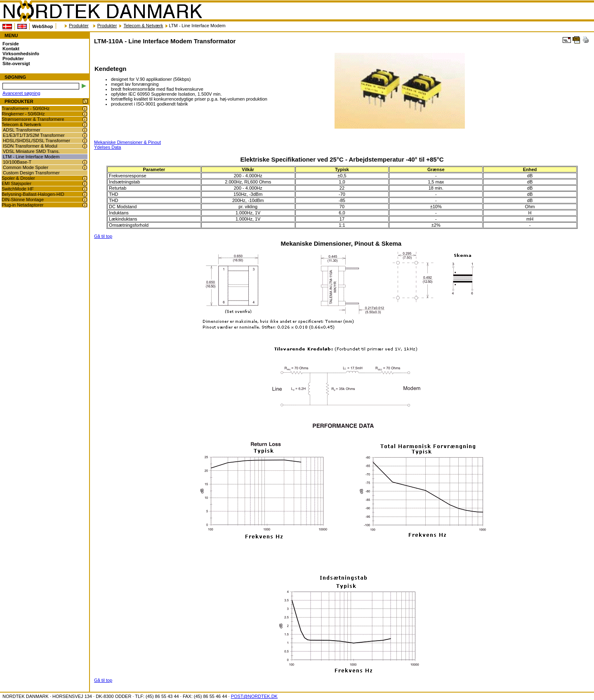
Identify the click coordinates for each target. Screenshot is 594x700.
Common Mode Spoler (26, 167)
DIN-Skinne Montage (23, 200)
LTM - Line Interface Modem (31, 157)
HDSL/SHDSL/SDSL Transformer (37, 141)
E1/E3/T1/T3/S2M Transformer (34, 135)
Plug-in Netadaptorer (23, 205)
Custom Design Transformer (31, 173)
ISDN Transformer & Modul (30, 146)
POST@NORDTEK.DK (254, 696)
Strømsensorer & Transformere (33, 119)
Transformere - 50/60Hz (26, 108)
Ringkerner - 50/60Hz (23, 114)
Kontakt (11, 49)
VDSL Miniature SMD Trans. (31, 151)
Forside (11, 44)
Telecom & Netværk (143, 26)
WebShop (43, 26)
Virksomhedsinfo (21, 54)
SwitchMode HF (18, 189)
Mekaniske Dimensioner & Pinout (127, 142)
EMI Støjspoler (16, 183)
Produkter (79, 26)
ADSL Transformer (22, 130)
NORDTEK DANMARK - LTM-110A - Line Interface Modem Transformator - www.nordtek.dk (102, 11)
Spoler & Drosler (18, 178)
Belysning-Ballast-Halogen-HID (33, 194)
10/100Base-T (17, 162)
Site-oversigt (16, 63)
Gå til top (103, 236)
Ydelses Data (107, 147)
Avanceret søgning (21, 93)
